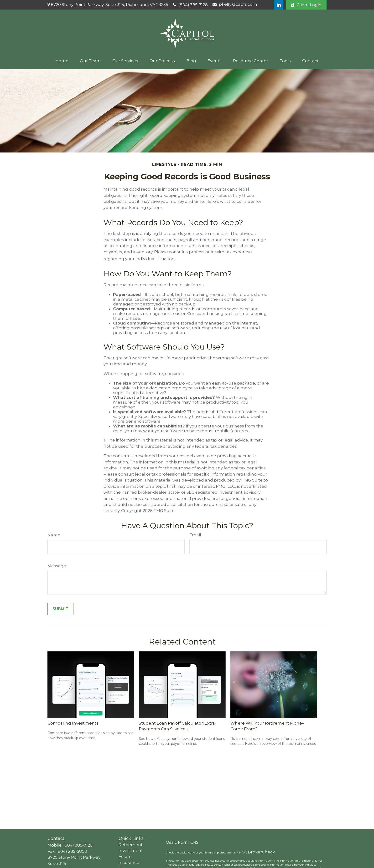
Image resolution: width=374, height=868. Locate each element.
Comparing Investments (73, 723)
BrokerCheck (261, 852)
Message (57, 566)
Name (54, 535)
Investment (131, 851)
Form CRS (188, 842)
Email (195, 535)
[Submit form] (60, 609)
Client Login (306, 5)
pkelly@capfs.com (235, 4)
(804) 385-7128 (190, 5)
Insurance (129, 863)
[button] (62, 61)
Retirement (131, 845)
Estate (125, 857)
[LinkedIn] (279, 5)
